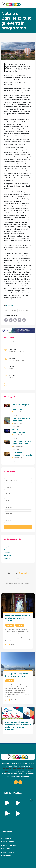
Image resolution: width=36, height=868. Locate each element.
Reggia (14, 311)
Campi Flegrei (15, 700)
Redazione (10, 305)
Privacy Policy (9, 852)
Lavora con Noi (9, 842)
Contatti (7, 849)
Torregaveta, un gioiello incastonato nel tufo (17, 675)
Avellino (7, 553)
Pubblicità (7, 856)
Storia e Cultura (23, 311)
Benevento (8, 555)
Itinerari (20, 625)
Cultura (12, 386)
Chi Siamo (7, 838)
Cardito (12, 377)
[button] (15, 487)
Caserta (7, 558)
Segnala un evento (10, 845)
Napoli (15, 415)
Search (18, 527)
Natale (7, 311)
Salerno (7, 550)
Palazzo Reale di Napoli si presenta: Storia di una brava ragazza (20, 407)
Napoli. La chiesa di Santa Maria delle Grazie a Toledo (18, 618)
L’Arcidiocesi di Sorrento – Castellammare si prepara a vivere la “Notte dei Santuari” (18, 726)
